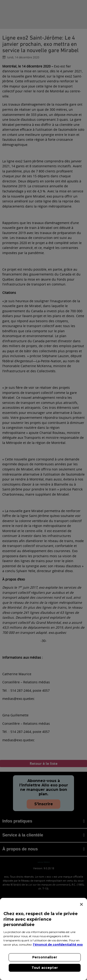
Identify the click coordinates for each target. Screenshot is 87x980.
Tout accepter (45, 968)
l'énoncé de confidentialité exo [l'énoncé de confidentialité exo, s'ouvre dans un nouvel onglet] (58, 945)
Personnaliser (45, 957)
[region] (43, 939)
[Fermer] (81, 904)
